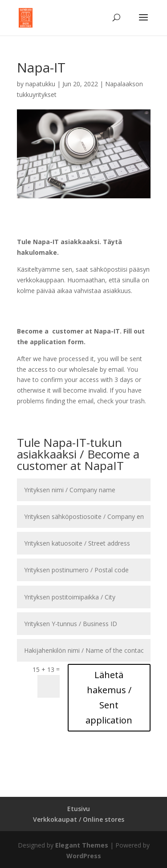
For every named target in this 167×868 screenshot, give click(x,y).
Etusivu (79, 809)
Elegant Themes (82, 845)
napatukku (40, 84)
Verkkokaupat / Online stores (79, 819)
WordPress (84, 856)
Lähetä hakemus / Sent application (109, 697)
